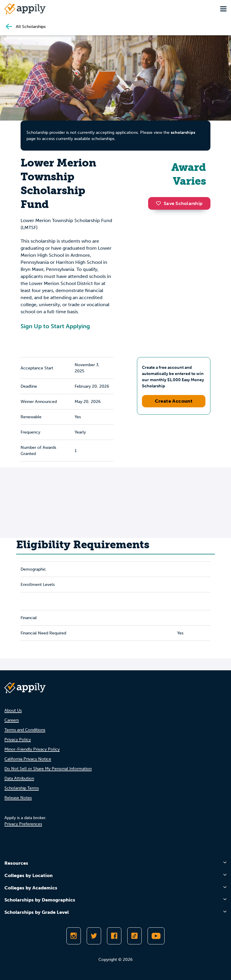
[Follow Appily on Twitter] (94, 936)
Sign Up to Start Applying (55, 326)
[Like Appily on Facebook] (114, 936)
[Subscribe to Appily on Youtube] (156, 936)
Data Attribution (19, 778)
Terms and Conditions (25, 730)
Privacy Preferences (23, 824)
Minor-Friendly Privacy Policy (32, 749)
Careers (12, 720)
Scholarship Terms (22, 788)
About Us (13, 710)
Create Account (174, 401)
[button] (160, 203)
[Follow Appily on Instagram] (74, 936)
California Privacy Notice (28, 759)
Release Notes (18, 798)
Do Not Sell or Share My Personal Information (48, 769)
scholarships (183, 132)
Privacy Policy (18, 740)
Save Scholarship (179, 203)
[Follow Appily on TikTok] (134, 936)
